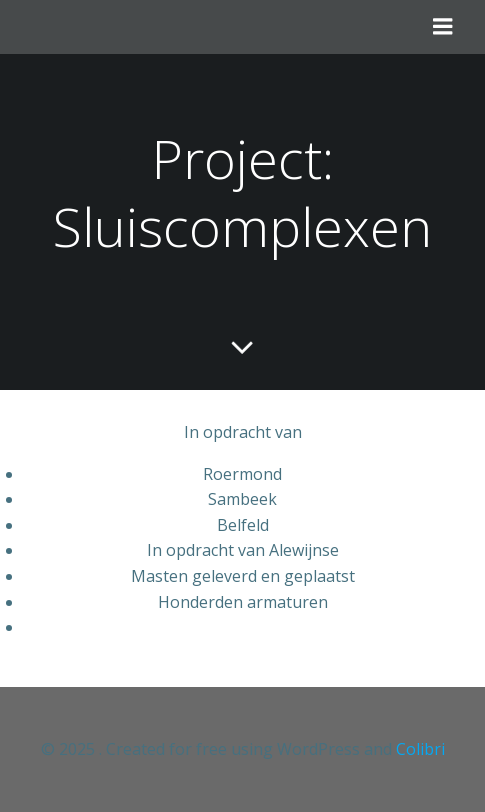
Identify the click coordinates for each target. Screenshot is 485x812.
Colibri (420, 749)
